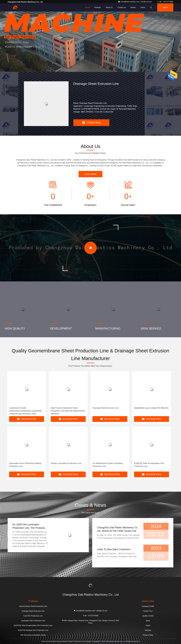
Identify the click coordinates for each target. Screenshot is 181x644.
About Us (109, 7)
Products (98, 7)
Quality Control (148, 616)
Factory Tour (148, 611)
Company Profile (148, 606)
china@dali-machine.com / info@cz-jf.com (135, 2)
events (133, 7)
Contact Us (122, 7)
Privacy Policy (148, 635)
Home (87, 7)
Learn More (90, 174)
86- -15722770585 (165, 2)
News (148, 621)
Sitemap (148, 630)
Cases (148, 625)
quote (165, 7)
